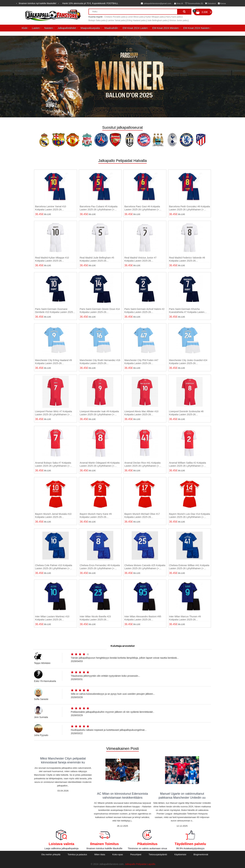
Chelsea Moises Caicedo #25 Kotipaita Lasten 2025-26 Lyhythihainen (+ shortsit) (145, 567)
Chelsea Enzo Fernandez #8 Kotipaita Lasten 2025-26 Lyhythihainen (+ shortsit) (100, 567)
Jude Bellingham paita (157, 20)
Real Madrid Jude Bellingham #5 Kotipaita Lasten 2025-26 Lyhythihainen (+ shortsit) (97, 259)
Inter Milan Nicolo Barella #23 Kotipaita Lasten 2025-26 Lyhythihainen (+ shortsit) (95, 618)
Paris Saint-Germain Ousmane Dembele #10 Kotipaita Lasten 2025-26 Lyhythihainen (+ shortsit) (54, 311)
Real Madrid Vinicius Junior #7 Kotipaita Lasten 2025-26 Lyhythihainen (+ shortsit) (140, 259)
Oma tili (179, 3)
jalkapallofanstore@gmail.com (156, 3)
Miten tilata (100, 854)
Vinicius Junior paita (178, 20)
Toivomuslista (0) (194, 3)
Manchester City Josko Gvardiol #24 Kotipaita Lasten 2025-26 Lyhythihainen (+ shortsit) (188, 362)
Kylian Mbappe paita (155, 17)
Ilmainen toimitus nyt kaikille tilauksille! (38, 3)
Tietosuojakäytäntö (158, 854)
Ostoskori (210, 3)
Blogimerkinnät (201, 854)
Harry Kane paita (174, 17)
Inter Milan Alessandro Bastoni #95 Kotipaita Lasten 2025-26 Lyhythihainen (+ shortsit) (143, 618)
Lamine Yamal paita (116, 20)
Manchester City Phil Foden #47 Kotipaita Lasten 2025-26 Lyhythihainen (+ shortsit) (141, 362)
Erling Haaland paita (136, 20)
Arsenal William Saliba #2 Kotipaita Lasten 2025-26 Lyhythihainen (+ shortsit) (188, 464)
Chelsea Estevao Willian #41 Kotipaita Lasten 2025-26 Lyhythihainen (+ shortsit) (189, 567)
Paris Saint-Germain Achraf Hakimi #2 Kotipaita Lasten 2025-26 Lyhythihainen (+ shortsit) (144, 311)
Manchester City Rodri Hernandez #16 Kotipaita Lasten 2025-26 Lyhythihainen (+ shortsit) (100, 362)
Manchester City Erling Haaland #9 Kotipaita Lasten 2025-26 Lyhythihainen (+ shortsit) (53, 362)
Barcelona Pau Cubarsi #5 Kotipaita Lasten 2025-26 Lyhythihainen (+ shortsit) (99, 208)
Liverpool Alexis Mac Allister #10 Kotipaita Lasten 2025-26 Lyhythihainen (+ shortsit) (141, 413)
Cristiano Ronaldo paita (115, 17)
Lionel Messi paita (136, 17)
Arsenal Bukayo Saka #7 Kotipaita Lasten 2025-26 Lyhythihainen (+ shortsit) (53, 464)
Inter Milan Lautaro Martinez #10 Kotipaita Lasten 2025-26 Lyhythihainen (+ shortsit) (52, 618)
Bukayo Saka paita (97, 20)
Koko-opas (118, 854)
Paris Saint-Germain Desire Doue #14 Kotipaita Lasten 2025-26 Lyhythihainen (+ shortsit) (100, 311)
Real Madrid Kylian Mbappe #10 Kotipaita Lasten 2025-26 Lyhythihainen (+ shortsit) (52, 259)
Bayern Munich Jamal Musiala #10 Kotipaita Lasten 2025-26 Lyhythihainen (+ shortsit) (53, 516)
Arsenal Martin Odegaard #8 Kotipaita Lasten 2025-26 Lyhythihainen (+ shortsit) (100, 464)
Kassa (222, 3)
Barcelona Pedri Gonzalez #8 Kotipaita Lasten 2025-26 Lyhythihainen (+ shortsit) (190, 208)
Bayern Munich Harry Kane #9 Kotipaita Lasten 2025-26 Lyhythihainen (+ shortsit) (96, 516)
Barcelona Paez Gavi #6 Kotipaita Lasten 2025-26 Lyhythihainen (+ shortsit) (142, 208)
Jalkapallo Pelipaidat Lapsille (140, 864)
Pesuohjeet (136, 854)
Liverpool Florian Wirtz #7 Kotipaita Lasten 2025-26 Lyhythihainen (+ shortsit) (54, 413)
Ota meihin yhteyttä (51, 854)
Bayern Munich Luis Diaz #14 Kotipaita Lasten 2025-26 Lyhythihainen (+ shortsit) (190, 516)
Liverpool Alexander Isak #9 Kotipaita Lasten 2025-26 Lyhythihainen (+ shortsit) (99, 413)
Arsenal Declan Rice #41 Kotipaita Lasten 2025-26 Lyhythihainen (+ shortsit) (142, 464)
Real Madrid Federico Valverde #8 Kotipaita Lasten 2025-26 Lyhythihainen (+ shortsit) (187, 259)
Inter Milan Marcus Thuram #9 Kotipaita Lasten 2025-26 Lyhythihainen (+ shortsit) (185, 618)
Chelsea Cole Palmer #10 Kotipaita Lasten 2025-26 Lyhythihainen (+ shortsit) (54, 567)
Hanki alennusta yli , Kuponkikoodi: (90, 3)
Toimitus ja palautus (77, 854)
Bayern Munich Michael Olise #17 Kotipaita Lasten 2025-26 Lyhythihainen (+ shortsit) (142, 516)
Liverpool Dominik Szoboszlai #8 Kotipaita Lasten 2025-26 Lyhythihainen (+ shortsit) (186, 413)
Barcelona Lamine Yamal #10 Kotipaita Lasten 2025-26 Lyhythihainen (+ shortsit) (51, 208)
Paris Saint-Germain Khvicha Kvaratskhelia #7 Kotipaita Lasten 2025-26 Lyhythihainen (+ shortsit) (187, 311)
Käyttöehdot (180, 854)
